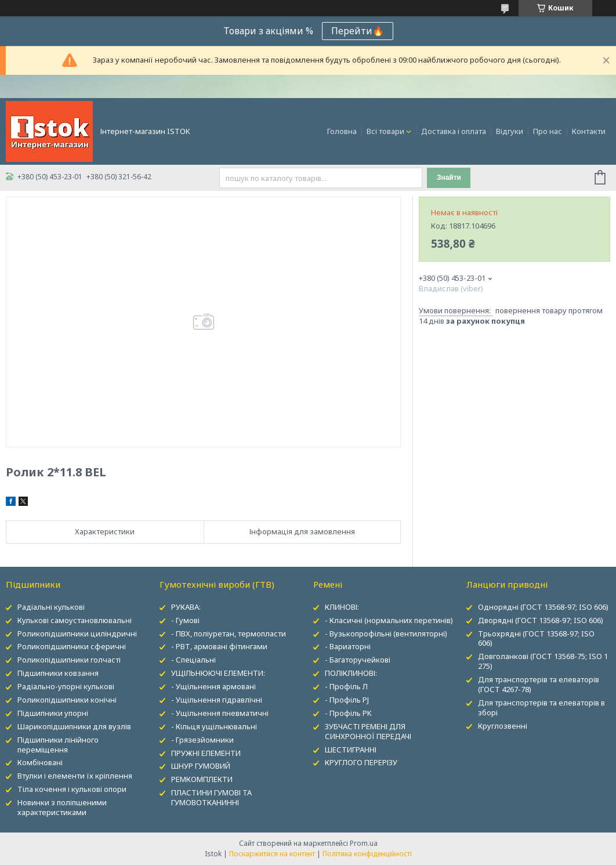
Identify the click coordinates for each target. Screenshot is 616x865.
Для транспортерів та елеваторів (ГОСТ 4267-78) (539, 684)
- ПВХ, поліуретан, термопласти (229, 634)
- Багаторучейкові (358, 660)
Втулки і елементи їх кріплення (75, 776)
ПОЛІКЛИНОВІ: (351, 673)
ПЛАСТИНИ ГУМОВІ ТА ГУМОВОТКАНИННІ (211, 797)
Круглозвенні (503, 726)
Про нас (548, 131)
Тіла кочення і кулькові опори (72, 789)
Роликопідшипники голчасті (69, 660)
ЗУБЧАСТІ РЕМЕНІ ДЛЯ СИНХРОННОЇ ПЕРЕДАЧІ (368, 731)
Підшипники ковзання (58, 673)
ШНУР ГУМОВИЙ (201, 766)
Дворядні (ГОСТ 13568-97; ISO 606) (541, 620)
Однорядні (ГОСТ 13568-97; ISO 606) (543, 607)
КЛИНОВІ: (342, 607)
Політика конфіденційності (367, 854)
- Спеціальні (193, 660)
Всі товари (385, 131)
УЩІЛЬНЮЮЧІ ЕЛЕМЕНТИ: (218, 673)
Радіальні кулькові (51, 607)
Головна (342, 131)
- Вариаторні (348, 646)
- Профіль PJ (347, 700)
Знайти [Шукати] (449, 178)
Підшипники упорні (53, 713)
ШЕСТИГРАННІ (351, 750)
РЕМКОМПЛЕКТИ (202, 779)
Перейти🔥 (358, 31)
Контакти (589, 131)
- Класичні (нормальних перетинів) (389, 620)
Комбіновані (40, 762)
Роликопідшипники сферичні (72, 646)
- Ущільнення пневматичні (220, 713)
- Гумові (185, 620)
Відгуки (510, 131)
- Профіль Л (346, 686)
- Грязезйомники (202, 740)
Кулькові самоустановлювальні (75, 620)
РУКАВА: (186, 607)
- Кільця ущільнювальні (214, 726)
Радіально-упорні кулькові (66, 686)
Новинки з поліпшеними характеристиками (62, 807)
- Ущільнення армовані (213, 686)
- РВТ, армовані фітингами (219, 646)
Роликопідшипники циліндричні (77, 634)
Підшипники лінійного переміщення (58, 745)
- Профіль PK (348, 713)
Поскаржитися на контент (272, 854)
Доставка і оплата (454, 131)
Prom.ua (364, 843)
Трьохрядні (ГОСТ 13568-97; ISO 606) (536, 638)
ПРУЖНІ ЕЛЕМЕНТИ (206, 753)
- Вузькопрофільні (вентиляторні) (386, 634)
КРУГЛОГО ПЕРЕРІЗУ (361, 762)
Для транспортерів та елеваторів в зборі (541, 707)
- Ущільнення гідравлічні (217, 700)
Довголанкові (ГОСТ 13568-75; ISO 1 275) (543, 661)
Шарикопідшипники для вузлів (74, 726)
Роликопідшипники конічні (67, 700)
